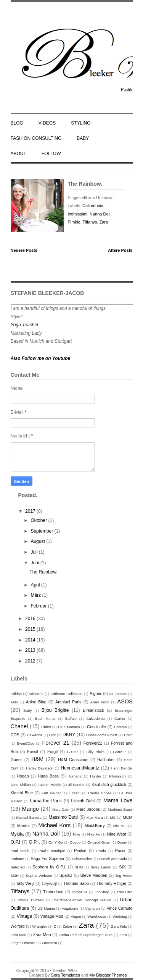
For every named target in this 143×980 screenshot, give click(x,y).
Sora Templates (66, 975)
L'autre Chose (100, 793)
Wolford (18, 926)
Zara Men (42, 935)
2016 (31, 619)
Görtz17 (119, 752)
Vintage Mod (52, 916)
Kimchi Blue (22, 793)
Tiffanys (90, 222)
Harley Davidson (40, 768)
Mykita (17, 834)
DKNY (69, 735)
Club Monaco (69, 727)
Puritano (18, 859)
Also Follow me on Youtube (41, 358)
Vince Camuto (119, 908)
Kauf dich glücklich (109, 784)
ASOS (125, 701)
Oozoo (75, 842)
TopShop (102, 892)
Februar (39, 606)
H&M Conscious (73, 760)
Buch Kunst (45, 718)
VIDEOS (47, 123)
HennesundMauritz (80, 768)
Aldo (14, 702)
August (38, 541)
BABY (83, 138)
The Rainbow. (85, 184)
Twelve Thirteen (31, 900)
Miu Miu (120, 826)
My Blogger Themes (108, 975)
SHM (79, 867)
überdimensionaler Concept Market (82, 900)
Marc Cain (61, 809)
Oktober (39, 520)
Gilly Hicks (95, 752)
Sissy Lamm (101, 867)
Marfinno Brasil (120, 809)
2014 (31, 640)
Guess (17, 760)
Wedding (120, 916)
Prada (101, 851)
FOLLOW (51, 154)
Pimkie (74, 222)
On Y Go (56, 842)
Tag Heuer (124, 876)
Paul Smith (20, 851)
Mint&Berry (94, 826)
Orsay (122, 842)
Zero (123, 935)
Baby (27, 710)
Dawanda (35, 735)
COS (15, 735)
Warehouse (97, 916)
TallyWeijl (49, 884)
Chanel (19, 726)
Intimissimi (78, 214)
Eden (128, 735)
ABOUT (18, 154)
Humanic (75, 776)
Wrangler (39, 926)
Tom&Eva (80, 892)
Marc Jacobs (88, 809)
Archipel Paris (68, 702)
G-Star (72, 752)
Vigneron (92, 908)
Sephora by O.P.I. (49, 867)
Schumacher (82, 859)
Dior (53, 735)
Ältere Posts (120, 250)
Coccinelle (96, 727)
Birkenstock (93, 710)
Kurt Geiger (51, 793)
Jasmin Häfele (49, 785)
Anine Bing (36, 702)
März (36, 595)
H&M (37, 759)
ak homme (118, 694)
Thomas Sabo (76, 883)
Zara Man (18, 935)
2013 (31, 650)
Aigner (96, 693)
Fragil (52, 752)
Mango (31, 809)
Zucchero (50, 943)
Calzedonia (93, 206)
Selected (18, 867)
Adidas (16, 694)
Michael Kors (55, 825)
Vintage (24, 916)
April (36, 585)
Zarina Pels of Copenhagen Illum (86, 935)
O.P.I (16, 842)
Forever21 (93, 743)
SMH (15, 876)
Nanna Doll (100, 214)
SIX (122, 867)
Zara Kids (119, 926)
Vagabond (70, 908)
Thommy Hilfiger (112, 883)
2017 (31, 511)
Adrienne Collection (66, 694)
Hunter (96, 776)
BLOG (17, 123)
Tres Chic (125, 892)
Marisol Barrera (29, 817)
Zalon (67, 926)
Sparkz (66, 875)
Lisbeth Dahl (83, 801)
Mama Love (118, 800)
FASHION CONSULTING (36, 138)
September (42, 531)
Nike (76, 834)
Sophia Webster (39, 876)
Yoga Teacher (25, 325)
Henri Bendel (122, 768)
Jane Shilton (21, 785)
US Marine (46, 908)
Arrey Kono (100, 702)
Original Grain (99, 842)
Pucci (120, 850)
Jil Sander (76, 785)
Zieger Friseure (23, 943)
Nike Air (94, 834)
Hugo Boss (48, 776)
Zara (104, 222)
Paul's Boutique (52, 851)
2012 (31, 661)
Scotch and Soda (113, 859)
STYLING (81, 123)
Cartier (120, 718)
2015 (31, 629)
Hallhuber (106, 760)
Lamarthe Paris (46, 801)
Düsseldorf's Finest (102, 735)
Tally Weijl (25, 883)
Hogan (23, 776)
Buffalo (71, 718)
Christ (46, 727)
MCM (128, 817)
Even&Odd (26, 743)
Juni (35, 563)
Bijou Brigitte (55, 710)
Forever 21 (56, 743)
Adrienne (36, 694)
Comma (121, 727)
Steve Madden (94, 875)
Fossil (32, 752)
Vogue (76, 916)
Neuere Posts (24, 250)
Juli (35, 552)
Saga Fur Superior (48, 859)
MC (113, 817)
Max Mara (95, 817)
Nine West (117, 834)
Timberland (53, 892)
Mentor (24, 826)
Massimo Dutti (63, 817)
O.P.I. (35, 842)
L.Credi (75, 793)
